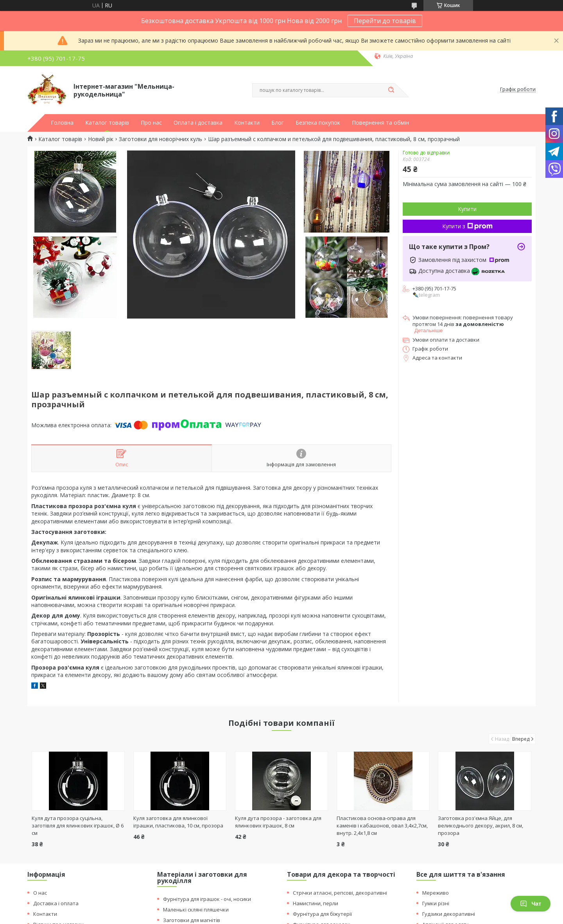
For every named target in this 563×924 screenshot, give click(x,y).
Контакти (247, 123)
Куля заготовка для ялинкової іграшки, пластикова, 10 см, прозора (178, 822)
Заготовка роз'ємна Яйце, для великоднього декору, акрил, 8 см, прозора (481, 826)
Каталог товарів (107, 123)
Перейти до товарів (385, 21)
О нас (40, 893)
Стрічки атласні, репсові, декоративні (340, 893)
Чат (531, 904)
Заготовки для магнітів (192, 920)
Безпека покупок (318, 123)
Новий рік (101, 139)
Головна (62, 123)
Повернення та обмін (380, 123)
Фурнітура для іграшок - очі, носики (207, 899)
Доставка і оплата (56, 903)
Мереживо (436, 893)
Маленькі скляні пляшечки (196, 910)
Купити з (467, 226)
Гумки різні (436, 903)
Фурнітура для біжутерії (322, 914)
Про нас (151, 123)
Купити (467, 209)
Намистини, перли (316, 903)
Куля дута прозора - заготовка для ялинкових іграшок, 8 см (278, 822)
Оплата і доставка (198, 123)
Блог (278, 123)
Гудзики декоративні (449, 914)
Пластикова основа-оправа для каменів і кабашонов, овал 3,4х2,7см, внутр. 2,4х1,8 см (382, 826)
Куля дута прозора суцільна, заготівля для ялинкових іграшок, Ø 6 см (78, 826)
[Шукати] (391, 90)
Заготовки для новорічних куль (160, 139)
